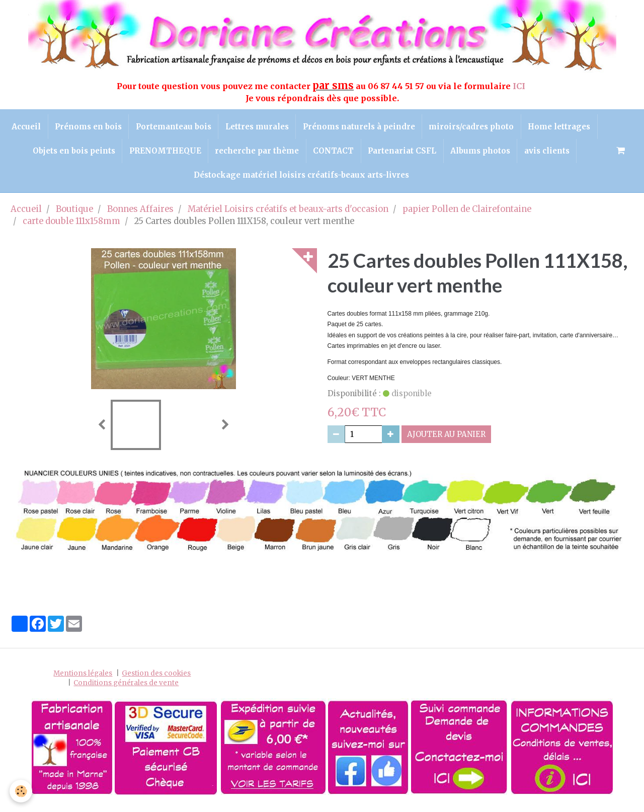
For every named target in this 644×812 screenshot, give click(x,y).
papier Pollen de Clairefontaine (467, 214)
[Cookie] (21, 791)
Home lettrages (50, 153)
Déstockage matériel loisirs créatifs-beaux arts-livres (332, 179)
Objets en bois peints (138, 153)
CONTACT (403, 153)
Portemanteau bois (211, 127)
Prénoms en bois (124, 127)
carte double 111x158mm (71, 226)
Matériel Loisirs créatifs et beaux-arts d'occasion (288, 214)
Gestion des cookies (156, 678)
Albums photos (553, 153)
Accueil (60, 127)
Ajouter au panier (446, 439)
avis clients (186, 179)
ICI (520, 86)
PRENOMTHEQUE (231, 153)
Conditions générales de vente (126, 687)
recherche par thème (325, 153)
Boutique (74, 214)
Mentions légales (83, 678)
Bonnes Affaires (140, 214)
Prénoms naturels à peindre (399, 127)
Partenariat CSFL (473, 153)
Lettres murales (296, 127)
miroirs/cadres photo (513, 127)
